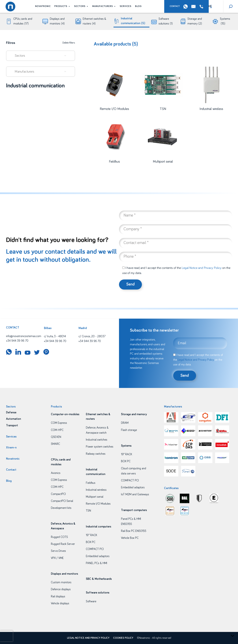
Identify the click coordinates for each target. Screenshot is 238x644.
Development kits (61, 508)
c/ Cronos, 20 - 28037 (92, 336)
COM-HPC (57, 430)
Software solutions (166, 22)
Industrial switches (97, 440)
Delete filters (69, 43)
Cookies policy (123, 638)
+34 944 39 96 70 (202, 7)
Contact (175, 6)
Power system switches (100, 447)
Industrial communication (133, 21)
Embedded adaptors (98, 556)
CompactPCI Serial (62, 501)
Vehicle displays (60, 603)
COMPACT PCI (95, 549)
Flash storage (129, 430)
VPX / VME (57, 558)
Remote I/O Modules (98, 504)
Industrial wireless (96, 490)
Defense (11, 412)
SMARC (55, 444)
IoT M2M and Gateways (135, 494)
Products (62, 6)
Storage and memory (195, 22)
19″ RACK (91, 535)
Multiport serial (95, 497)
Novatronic (43, 6)
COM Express (59, 423)
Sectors (81, 6)
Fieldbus (91, 483)
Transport (12, 425)
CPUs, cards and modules (23, 22)
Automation (13, 419)
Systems (225, 22)
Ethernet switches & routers (94, 22)
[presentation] (6, 636)
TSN (88, 511)
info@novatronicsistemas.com (24, 336)
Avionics (56, 473)
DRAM (125, 423)
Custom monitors (61, 582)
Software (91, 601)
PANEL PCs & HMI (96, 563)
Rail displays (58, 596)
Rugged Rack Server (63, 544)
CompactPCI (58, 494)
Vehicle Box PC (130, 538)
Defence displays (61, 589)
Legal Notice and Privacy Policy (202, 268)
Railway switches (96, 454)
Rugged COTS (59, 537)
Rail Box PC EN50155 (134, 531)
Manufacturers (104, 6)
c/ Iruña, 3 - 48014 (55, 336)
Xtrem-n (11, 448)
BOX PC (91, 542)
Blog (138, 6)
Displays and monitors (57, 22)
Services (126, 6)
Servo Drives (58, 551)
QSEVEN (56, 437)
